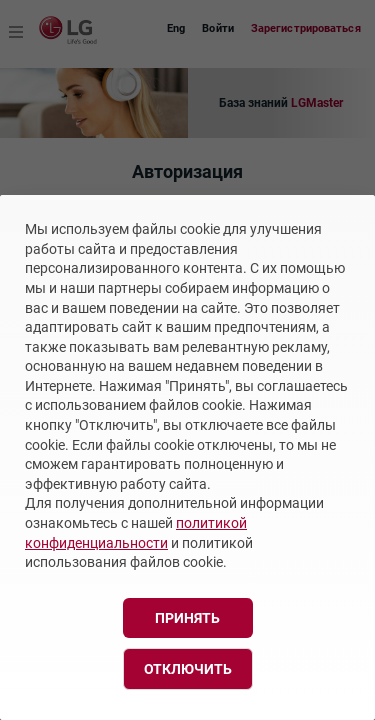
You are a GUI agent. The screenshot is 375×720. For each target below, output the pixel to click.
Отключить (188, 669)
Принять (187, 618)
